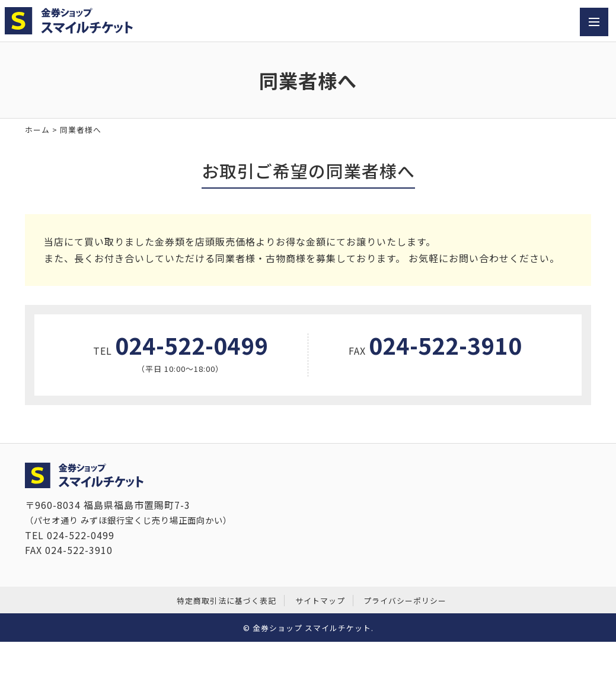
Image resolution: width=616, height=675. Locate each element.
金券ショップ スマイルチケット (312, 628)
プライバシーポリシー (405, 601)
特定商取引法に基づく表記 (226, 601)
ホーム (37, 130)
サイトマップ (320, 601)
